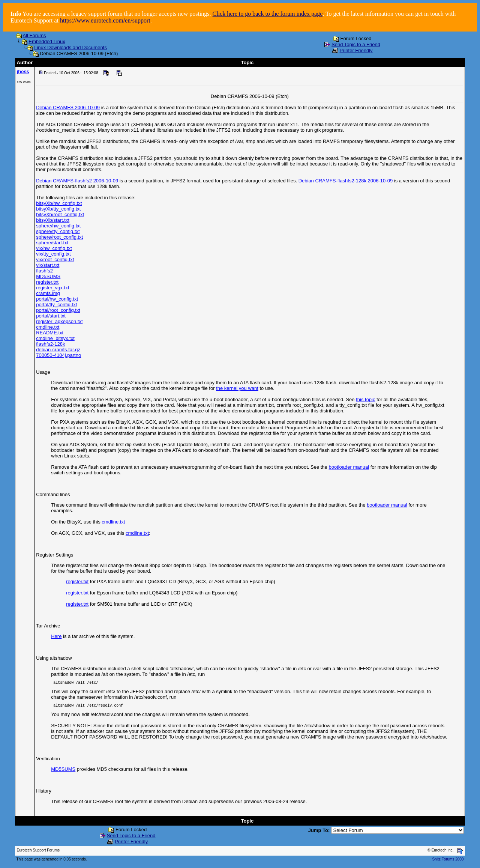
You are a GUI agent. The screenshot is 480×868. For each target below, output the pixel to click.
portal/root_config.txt (58, 310)
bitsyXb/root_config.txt (60, 214)
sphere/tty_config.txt (58, 231)
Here (56, 636)
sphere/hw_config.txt (58, 226)
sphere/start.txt (52, 243)
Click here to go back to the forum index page (268, 14)
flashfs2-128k (50, 344)
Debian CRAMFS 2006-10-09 (68, 108)
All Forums (34, 35)
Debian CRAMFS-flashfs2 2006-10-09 (77, 181)
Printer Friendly (356, 50)
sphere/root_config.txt (59, 237)
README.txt (50, 333)
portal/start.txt (51, 316)
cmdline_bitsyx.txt (55, 338)
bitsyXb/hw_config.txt (59, 203)
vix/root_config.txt (55, 259)
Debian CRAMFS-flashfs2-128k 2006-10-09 (346, 181)
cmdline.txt (48, 327)
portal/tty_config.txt (56, 305)
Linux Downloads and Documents (70, 47)
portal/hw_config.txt (57, 299)
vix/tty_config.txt (53, 254)
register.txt (47, 282)
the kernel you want (237, 388)
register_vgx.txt (52, 288)
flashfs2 (44, 271)
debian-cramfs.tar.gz (58, 350)
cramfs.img (48, 293)
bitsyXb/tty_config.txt (58, 209)
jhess (23, 71)
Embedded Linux (47, 41)
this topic (365, 399)
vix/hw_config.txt (54, 248)
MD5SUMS (48, 276)
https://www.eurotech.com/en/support (105, 20)
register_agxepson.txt (59, 321)
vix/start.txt (48, 265)
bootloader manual (349, 467)
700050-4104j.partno (58, 355)
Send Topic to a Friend (356, 44)
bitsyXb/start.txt (53, 220)
